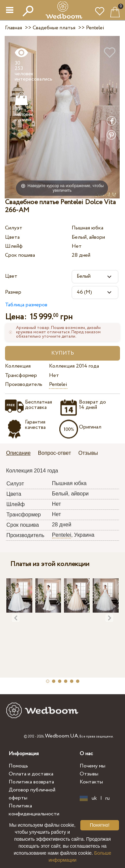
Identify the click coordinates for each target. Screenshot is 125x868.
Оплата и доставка (31, 774)
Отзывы (89, 774)
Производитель (24, 384)
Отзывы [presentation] (88, 453)
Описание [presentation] (18, 453)
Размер (13, 292)
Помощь (18, 766)
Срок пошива (20, 255)
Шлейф (14, 246)
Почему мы (92, 766)
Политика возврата (31, 782)
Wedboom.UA (61, 736)
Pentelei (58, 384)
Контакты (91, 782)
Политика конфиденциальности (34, 810)
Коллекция (18, 366)
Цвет (11, 276)
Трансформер (21, 375)
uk (94, 798)
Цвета (12, 237)
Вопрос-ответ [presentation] (54, 453)
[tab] (21, 454)
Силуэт (14, 228)
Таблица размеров (26, 305)
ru (107, 798)
